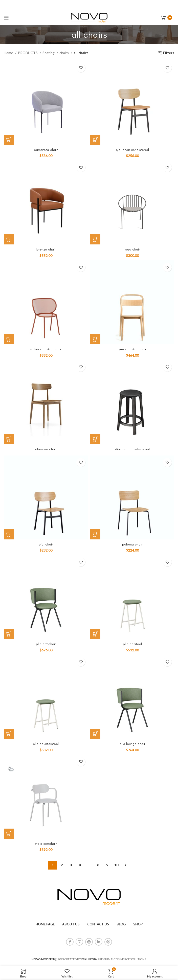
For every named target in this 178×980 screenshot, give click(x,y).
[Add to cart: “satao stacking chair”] (9, 339)
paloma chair (132, 544)
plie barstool (132, 644)
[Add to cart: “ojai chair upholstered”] (95, 140)
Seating (49, 53)
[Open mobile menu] (6, 18)
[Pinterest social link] (89, 942)
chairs (64, 53)
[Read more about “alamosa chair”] (9, 439)
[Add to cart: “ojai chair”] (9, 534)
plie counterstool (46, 744)
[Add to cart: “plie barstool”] (95, 634)
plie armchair (46, 644)
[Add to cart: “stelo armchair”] (9, 834)
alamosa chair (46, 449)
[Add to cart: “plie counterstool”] (9, 734)
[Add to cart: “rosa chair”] (95, 239)
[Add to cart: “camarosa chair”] (9, 140)
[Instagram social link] (79, 942)
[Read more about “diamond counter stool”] (95, 439)
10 (116, 865)
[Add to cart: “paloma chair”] (95, 534)
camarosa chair (46, 150)
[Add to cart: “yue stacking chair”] (95, 339)
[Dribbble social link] (108, 942)
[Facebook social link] (70, 942)
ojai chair (46, 544)
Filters (169, 53)
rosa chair (132, 249)
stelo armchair (46, 844)
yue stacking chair (132, 349)
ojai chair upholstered (132, 150)
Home (9, 53)
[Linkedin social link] (99, 942)
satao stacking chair (46, 349)
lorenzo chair (46, 249)
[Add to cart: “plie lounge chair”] (95, 734)
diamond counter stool (132, 449)
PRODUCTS (28, 53)
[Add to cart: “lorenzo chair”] (9, 239)
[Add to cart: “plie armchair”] (9, 634)
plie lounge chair (132, 744)
